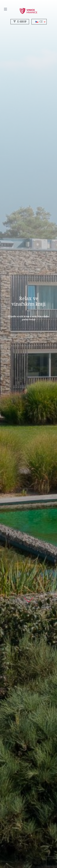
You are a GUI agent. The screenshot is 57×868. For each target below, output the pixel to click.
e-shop (20, 22)
